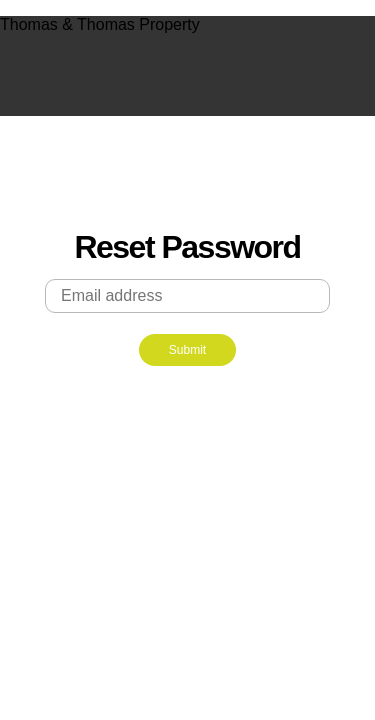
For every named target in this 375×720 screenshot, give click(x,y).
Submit (187, 350)
